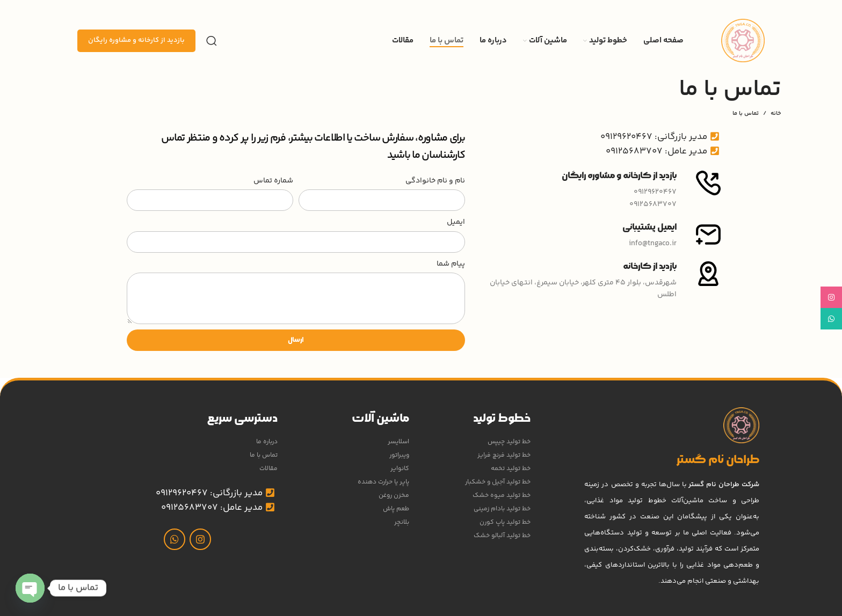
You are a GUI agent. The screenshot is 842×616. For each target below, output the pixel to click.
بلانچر (402, 522)
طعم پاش (396, 509)
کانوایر (400, 469)
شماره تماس (273, 181)
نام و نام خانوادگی (435, 181)
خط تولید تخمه (511, 469)
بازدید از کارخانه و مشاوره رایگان (136, 40)
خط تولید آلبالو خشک (502, 536)
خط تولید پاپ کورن (505, 522)
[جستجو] (212, 41)
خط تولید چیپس (509, 442)
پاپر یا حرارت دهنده (383, 482)
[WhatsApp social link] (175, 539)
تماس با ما (264, 455)
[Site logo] (743, 41)
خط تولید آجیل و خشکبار (498, 482)
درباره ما (267, 442)
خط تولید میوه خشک (502, 496)
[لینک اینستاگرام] (200, 539)
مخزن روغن (394, 496)
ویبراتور (399, 455)
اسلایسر (398, 442)
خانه (776, 114)
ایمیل (456, 222)
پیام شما (451, 264)
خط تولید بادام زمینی (502, 509)
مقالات (268, 469)
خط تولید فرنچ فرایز (504, 455)
